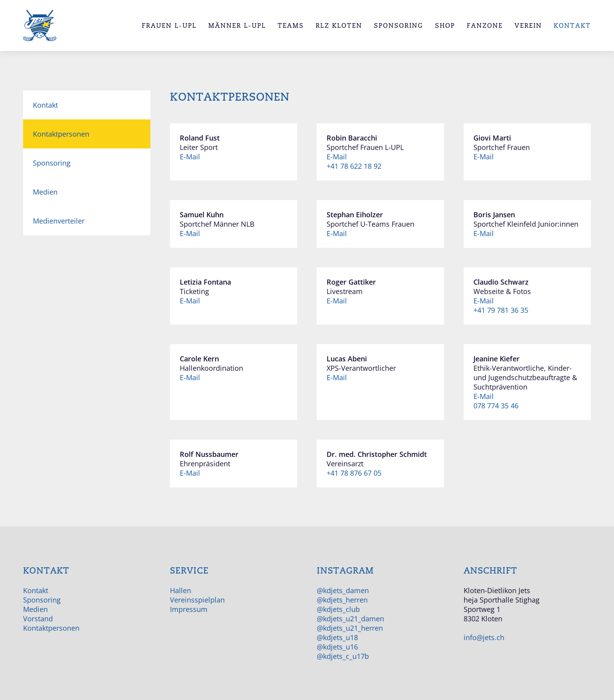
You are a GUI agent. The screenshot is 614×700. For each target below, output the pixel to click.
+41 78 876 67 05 (354, 473)
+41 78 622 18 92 (354, 166)
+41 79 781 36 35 (501, 310)
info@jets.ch (484, 637)
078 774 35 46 (496, 406)
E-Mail (190, 157)
